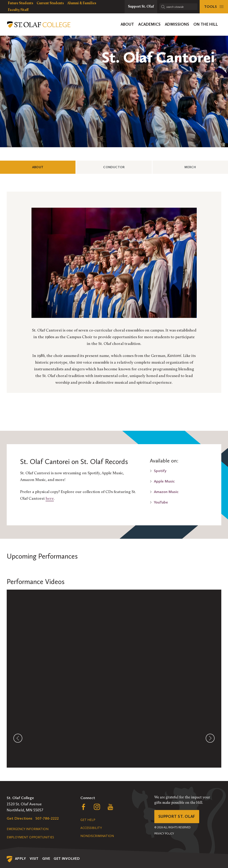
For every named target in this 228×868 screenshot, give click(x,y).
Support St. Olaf (177, 816)
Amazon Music (166, 492)
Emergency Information (28, 829)
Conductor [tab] (122, 167)
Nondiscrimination (97, 836)
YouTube (161, 502)
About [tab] (46, 167)
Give (46, 859)
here (50, 499)
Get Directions (20, 818)
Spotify (160, 471)
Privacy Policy (164, 834)
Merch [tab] (198, 167)
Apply (21, 859)
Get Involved (67, 859)
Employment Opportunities (30, 837)
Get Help (88, 820)
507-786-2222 (47, 818)
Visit (34, 859)
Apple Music (164, 481)
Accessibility (91, 828)
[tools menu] (214, 7)
